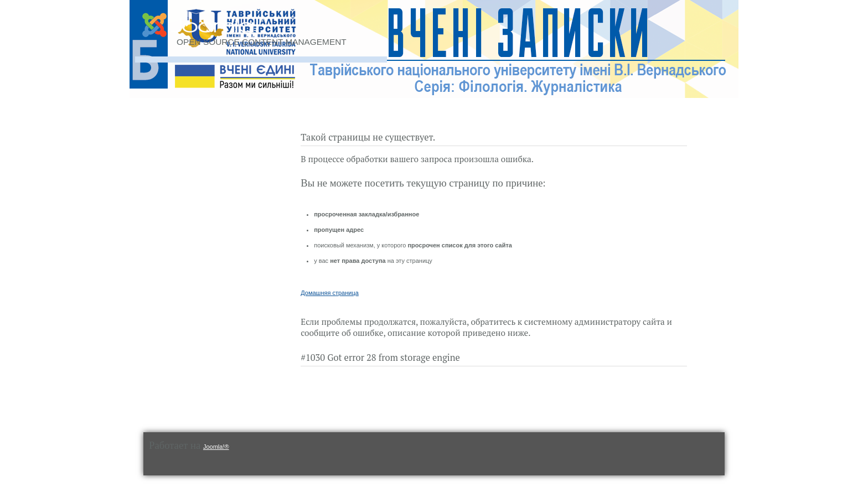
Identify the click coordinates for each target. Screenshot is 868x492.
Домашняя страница (330, 293)
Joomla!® (216, 447)
